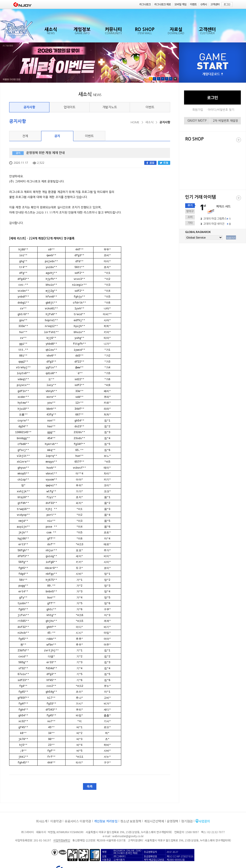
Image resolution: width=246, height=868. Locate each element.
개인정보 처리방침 (106, 801)
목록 (90, 767)
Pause (175, 79)
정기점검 (187, 801)
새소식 (149, 122)
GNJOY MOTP (197, 121)
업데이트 (70, 107)
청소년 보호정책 (131, 801)
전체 (25, 136)
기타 (190, 223)
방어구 (190, 211)
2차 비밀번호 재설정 (225, 121)
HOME (135, 122)
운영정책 (173, 801)
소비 (190, 217)
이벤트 (150, 107)
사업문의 (204, 801)
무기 (190, 205)
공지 (57, 136)
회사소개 (42, 801)
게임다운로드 (213, 74)
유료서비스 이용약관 (78, 801)
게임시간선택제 (154, 801)
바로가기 (231, 238)
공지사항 (29, 107)
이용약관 (56, 801)
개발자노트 (110, 107)
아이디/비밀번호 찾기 (221, 110)
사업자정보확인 (62, 821)
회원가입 (198, 110)
